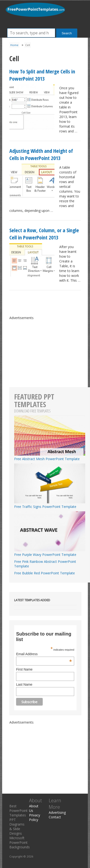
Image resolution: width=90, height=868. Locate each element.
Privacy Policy (35, 817)
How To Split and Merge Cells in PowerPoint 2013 (42, 75)
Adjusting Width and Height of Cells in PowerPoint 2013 (41, 154)
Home (14, 45)
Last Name (24, 684)
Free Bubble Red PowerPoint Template (45, 573)
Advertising (57, 812)
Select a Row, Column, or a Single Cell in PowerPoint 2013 (44, 234)
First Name (24, 669)
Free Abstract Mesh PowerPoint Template (50, 457)
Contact (55, 817)
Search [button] (67, 33)
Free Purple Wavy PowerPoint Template (50, 552)
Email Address (44, 654)
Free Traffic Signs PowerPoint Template (50, 504)
